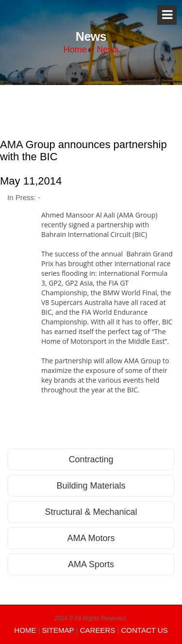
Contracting (91, 459)
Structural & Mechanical (91, 512)
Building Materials (91, 486)
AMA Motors (91, 538)
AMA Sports (91, 564)
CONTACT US (145, 630)
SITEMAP (58, 630)
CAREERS (98, 630)
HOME (25, 630)
